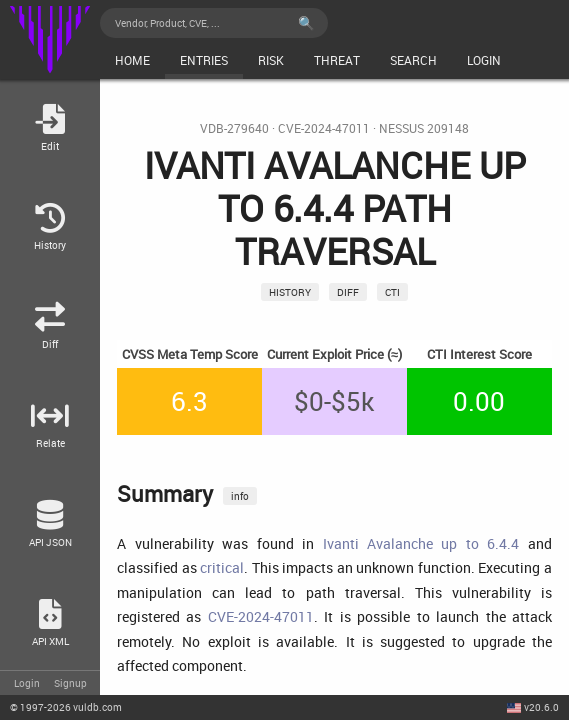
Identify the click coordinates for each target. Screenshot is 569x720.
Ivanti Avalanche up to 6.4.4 (421, 543)
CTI (392, 292)
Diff (348, 292)
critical (222, 567)
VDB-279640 (234, 128)
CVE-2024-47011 (324, 128)
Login (27, 683)
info (240, 496)
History (290, 292)
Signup (70, 683)
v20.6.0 (541, 707)
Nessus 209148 (424, 128)
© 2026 (66, 707)
